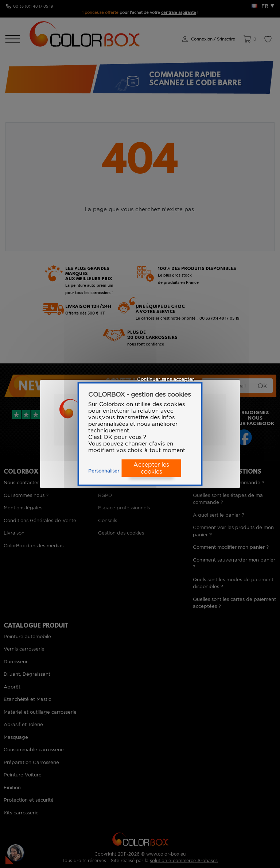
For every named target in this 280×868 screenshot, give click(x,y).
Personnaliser (104, 471)
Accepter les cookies (151, 468)
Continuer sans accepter (166, 379)
